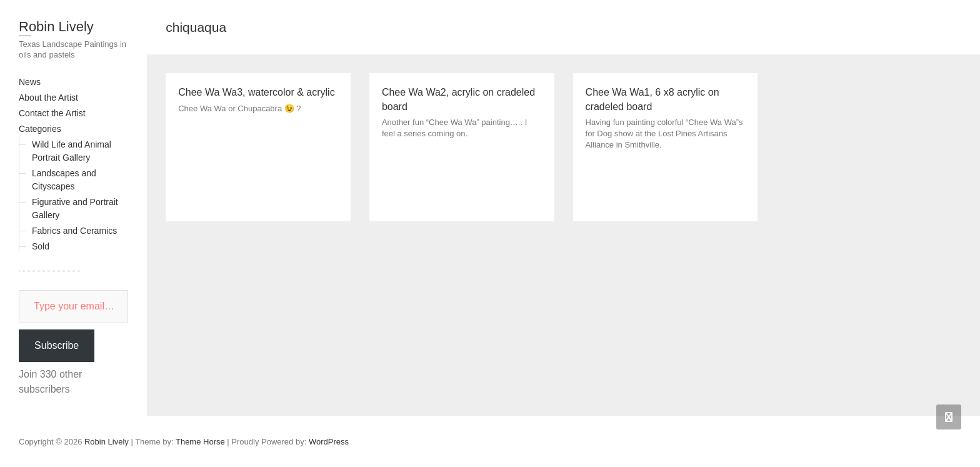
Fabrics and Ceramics (74, 231)
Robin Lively (56, 27)
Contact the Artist (52, 113)
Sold (41, 246)
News (30, 82)
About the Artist (48, 98)
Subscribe (57, 345)
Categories (40, 129)
